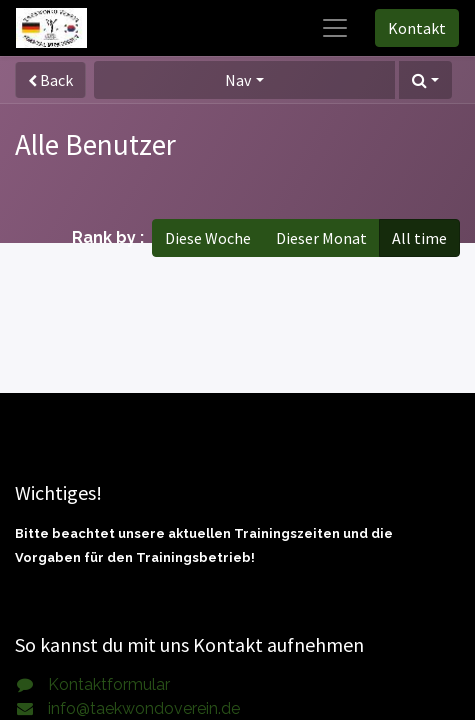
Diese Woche (208, 238)
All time (419, 238)
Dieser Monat (321, 238)
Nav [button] (238, 80)
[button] (425, 80)
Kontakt (417, 28)
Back (50, 80)
